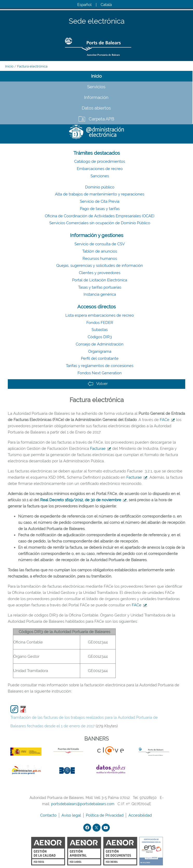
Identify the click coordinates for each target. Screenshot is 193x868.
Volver (98, 384)
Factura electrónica (32, 66)
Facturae (98, 449)
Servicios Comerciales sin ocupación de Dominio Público (100, 223)
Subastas (100, 330)
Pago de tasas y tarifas (100, 209)
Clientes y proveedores (100, 273)
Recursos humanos (100, 259)
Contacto (49, 815)
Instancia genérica (100, 294)
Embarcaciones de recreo (100, 169)
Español (84, 5)
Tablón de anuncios (100, 251)
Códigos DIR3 (100, 337)
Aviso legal (72, 815)
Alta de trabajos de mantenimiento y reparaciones (100, 194)
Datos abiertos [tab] (96, 108)
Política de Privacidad (105, 815)
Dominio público (100, 187)
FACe (165, 420)
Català (106, 5)
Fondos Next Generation (100, 373)
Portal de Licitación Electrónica (100, 280)
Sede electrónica (97, 21)
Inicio (9, 66)
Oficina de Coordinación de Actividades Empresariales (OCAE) (100, 216)
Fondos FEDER (100, 323)
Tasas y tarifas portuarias (100, 287)
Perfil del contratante (100, 358)
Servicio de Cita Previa (100, 201)
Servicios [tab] (96, 87)
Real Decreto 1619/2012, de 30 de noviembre (81, 500)
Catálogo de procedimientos (100, 161)
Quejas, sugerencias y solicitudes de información (100, 266)
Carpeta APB (101, 119)
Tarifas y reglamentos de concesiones (100, 366)
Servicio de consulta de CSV (100, 244)
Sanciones (100, 176)
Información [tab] (96, 97)
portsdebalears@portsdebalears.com (83, 804)
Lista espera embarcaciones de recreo (100, 315)
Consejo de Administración (100, 344)
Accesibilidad (141, 815)
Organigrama (100, 351)
